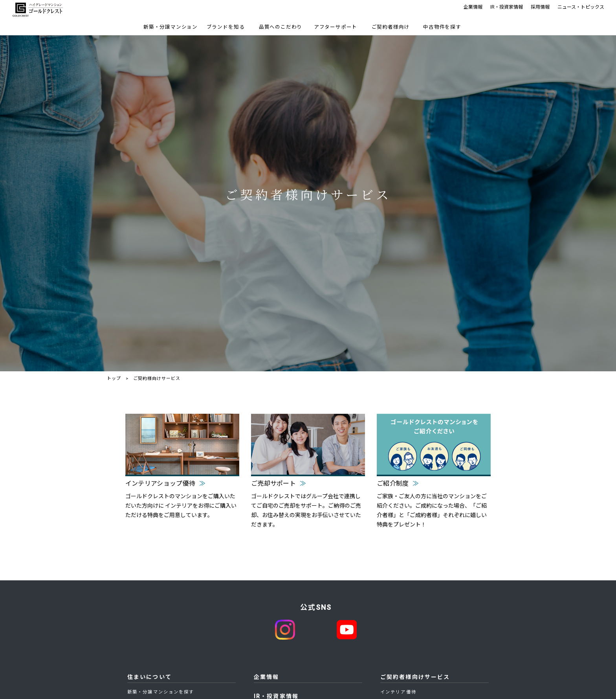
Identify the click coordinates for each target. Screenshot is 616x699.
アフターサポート (336, 27)
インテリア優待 (398, 692)
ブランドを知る (226, 27)
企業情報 (473, 7)
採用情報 (540, 7)
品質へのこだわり (281, 27)
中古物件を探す (442, 27)
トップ (114, 379)
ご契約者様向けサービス (415, 677)
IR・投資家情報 (507, 7)
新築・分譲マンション (170, 27)
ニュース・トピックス (581, 7)
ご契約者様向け (391, 27)
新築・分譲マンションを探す (161, 692)
